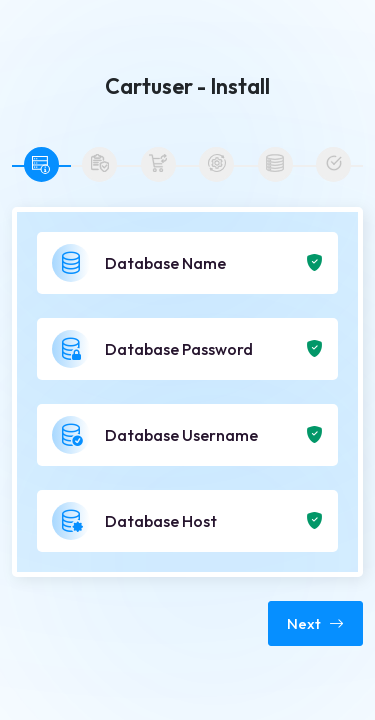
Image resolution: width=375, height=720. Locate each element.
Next (315, 623)
